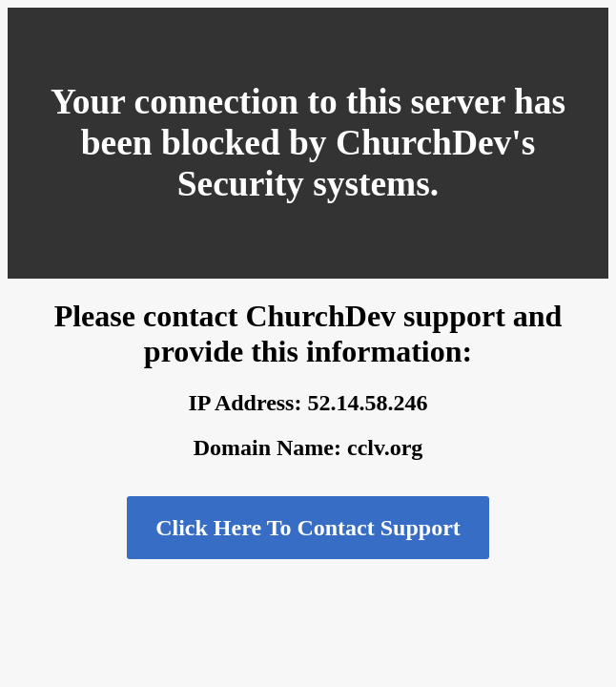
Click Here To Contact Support (308, 528)
